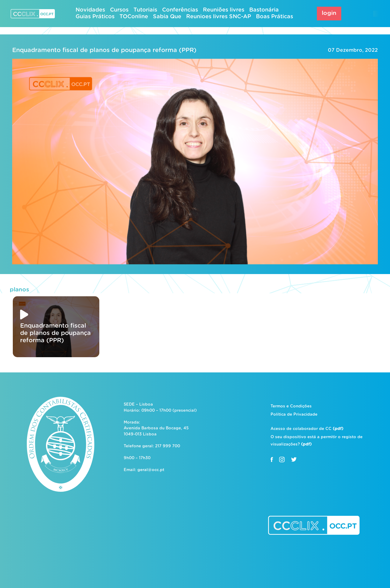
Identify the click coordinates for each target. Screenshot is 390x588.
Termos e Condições (291, 406)
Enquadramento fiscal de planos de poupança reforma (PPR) (104, 50)
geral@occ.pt (151, 470)
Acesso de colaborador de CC (307, 429)
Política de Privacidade (294, 415)
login (329, 13)
